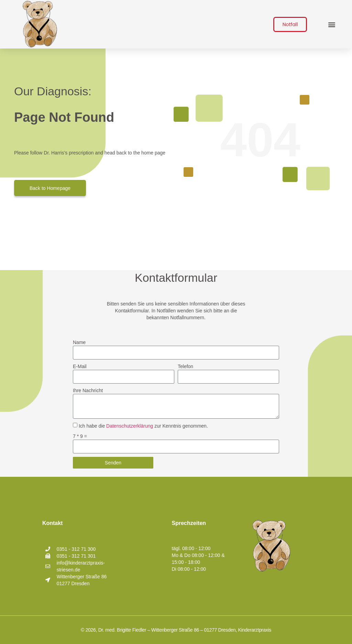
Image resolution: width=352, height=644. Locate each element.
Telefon (185, 366)
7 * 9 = (80, 436)
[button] (332, 24)
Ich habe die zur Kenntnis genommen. (143, 426)
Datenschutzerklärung (130, 426)
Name (79, 342)
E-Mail (80, 366)
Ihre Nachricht (88, 390)
